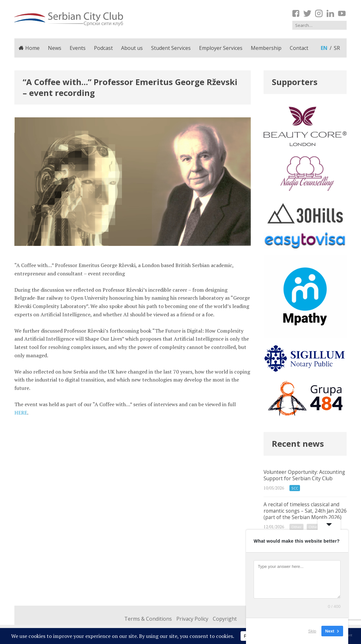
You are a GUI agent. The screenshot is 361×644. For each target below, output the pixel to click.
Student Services (171, 48)
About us (132, 48)
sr (337, 48)
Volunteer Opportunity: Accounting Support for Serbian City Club (305, 491)
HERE (21, 416)
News (55, 48)
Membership (266, 48)
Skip (312, 631)
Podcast (103, 48)
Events (78, 48)
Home (29, 48)
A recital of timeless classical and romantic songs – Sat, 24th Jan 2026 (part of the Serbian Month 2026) (305, 528)
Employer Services (221, 48)
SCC (295, 499)
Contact (299, 48)
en (324, 48)
